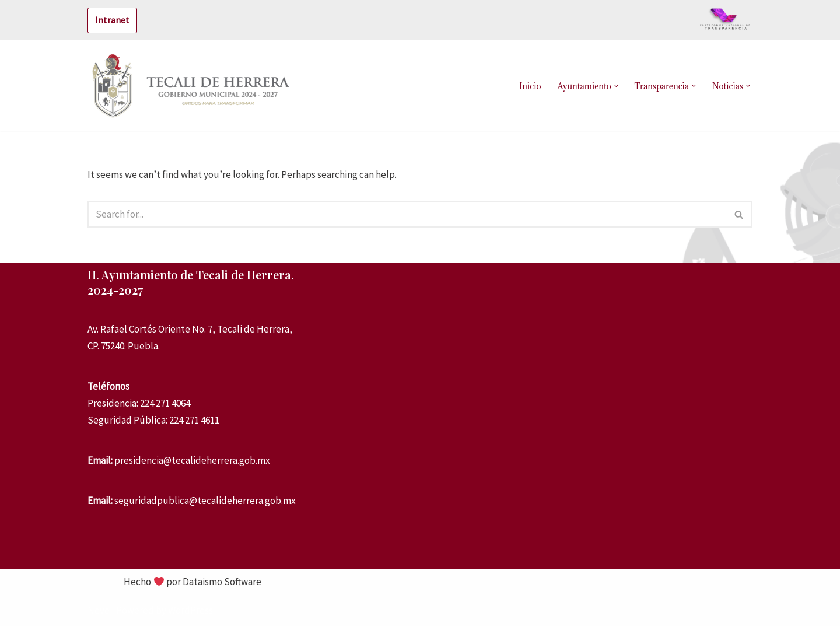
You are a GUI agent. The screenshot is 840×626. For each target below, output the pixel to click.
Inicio (530, 86)
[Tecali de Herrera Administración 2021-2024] (192, 86)
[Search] (407, 214)
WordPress (190, 610)
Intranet (112, 20)
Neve (99, 610)
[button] (616, 86)
